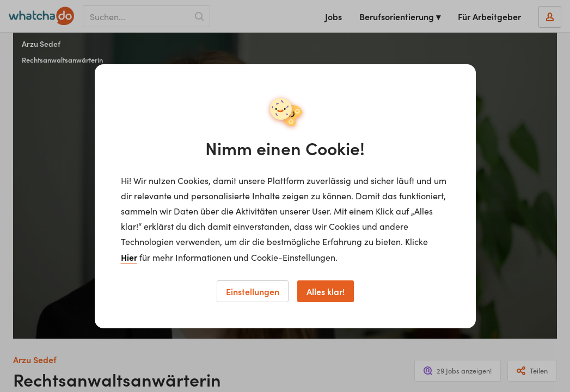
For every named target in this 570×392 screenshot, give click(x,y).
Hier (129, 257)
